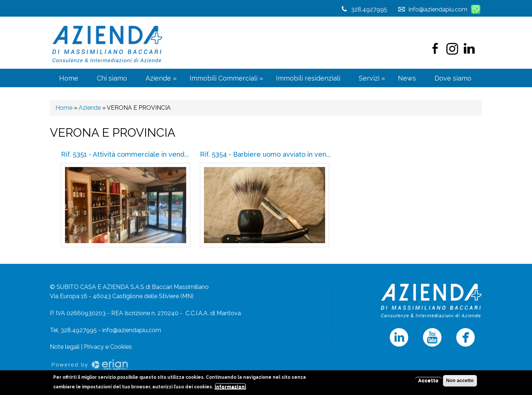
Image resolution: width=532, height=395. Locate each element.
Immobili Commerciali (226, 78)
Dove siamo (453, 78)
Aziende (161, 78)
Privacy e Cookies (108, 347)
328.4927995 (369, 9)
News (407, 78)
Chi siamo (112, 78)
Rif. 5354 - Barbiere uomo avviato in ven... (265, 154)
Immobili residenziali (308, 78)
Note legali (65, 347)
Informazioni (230, 388)
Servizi (372, 78)
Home (69, 78)
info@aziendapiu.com (132, 330)
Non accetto (460, 382)
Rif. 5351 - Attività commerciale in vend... (125, 154)
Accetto (428, 382)
